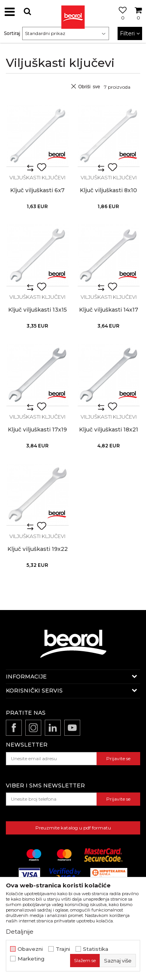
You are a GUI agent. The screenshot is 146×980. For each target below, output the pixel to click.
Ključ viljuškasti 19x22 (38, 549)
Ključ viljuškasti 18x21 (109, 430)
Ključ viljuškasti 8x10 (108, 190)
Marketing (31, 959)
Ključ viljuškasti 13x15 (38, 310)
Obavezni (30, 949)
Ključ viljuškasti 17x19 (37, 430)
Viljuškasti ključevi (37, 177)
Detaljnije (20, 932)
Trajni (63, 949)
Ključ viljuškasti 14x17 (109, 310)
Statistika (96, 949)
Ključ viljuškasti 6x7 (37, 190)
